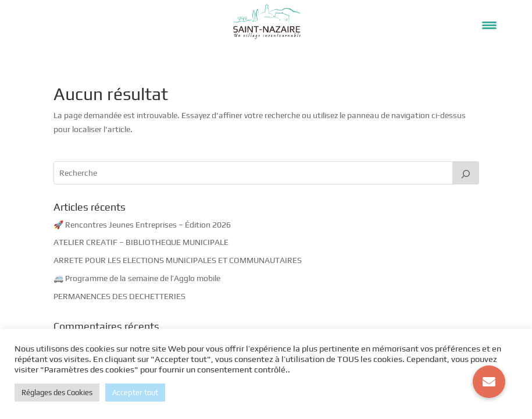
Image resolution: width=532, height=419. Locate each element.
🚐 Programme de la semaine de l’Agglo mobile (137, 278)
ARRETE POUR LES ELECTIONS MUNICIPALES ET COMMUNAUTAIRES (178, 260)
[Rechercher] (466, 173)
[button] (489, 382)
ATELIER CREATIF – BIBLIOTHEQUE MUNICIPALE (141, 242)
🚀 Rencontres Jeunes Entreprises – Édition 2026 (142, 225)
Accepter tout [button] (135, 393)
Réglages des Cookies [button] (57, 393)
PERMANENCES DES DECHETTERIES (119, 296)
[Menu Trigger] (489, 25)
